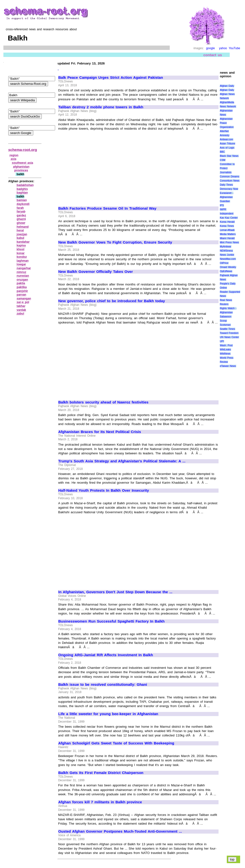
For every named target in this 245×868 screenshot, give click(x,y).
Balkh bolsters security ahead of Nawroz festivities (103, 402)
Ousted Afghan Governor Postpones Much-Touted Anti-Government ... (120, 831)
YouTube (234, 48)
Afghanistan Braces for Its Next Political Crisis (100, 432)
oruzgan (22, 280)
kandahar (23, 242)
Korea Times (227, 226)
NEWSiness (226, 251)
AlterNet (224, 131)
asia (13, 159)
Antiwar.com (226, 139)
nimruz (21, 272)
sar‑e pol (23, 302)
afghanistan (21, 167)
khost (21, 249)
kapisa (21, 245)
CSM (222, 160)
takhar (21, 306)
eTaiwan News (228, 366)
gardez (21, 215)
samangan (24, 299)
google (211, 48)
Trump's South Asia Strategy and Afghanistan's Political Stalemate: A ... (122, 461)
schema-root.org (23, 150)
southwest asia (23, 163)
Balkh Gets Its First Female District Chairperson (101, 773)
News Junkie (227, 255)
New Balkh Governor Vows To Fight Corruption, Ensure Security (115, 242)
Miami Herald (227, 238)
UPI (222, 341)
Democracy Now (229, 189)
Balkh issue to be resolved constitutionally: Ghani (103, 685)
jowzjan (22, 234)
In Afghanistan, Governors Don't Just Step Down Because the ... (115, 592)
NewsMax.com (228, 259)
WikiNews (225, 354)
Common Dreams (229, 177)
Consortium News (230, 181)
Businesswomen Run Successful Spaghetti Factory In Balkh (111, 621)
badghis (22, 189)
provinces (21, 170)
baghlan (22, 193)
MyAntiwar (225, 247)
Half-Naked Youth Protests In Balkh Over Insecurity (104, 490)
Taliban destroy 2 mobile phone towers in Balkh (101, 107)
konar (21, 253)
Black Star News (229, 156)
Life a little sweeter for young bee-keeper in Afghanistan (108, 714)
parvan (21, 295)
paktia (21, 283)
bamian (22, 200)
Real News (226, 300)
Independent (227, 214)
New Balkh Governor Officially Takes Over (96, 272)
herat (20, 230)
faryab (21, 212)
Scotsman (225, 325)
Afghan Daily (227, 86)
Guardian (225, 201)
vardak (21, 310)
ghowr (21, 223)
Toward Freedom (229, 333)
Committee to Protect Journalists (227, 168)
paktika (22, 287)
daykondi (23, 204)
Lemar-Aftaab (227, 230)
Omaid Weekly (228, 267)
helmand (23, 227)
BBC (222, 152)
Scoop (223, 321)
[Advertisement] (99, 166)
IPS (222, 205)
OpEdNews (226, 271)
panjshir (22, 291)
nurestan (23, 276)
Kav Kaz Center (229, 218)
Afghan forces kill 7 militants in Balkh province (100, 802)
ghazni (21, 219)
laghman (23, 261)
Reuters (224, 304)
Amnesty (224, 135)
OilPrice (224, 263)
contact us (213, 55)
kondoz (22, 257)
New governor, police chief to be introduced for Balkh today (112, 301)
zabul (21, 314)
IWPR (223, 209)
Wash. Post (226, 345)
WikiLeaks (225, 350)
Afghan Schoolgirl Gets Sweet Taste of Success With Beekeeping (116, 743)
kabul (21, 238)
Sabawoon (225, 317)
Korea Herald (227, 222)
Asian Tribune (227, 144)
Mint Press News (229, 242)
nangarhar (24, 268)
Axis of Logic (227, 148)
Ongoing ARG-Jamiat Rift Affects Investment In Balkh (106, 655)
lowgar (21, 264)
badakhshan (25, 185)
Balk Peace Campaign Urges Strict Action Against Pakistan (111, 78)
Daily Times (226, 185)
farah (20, 208)
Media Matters (228, 234)
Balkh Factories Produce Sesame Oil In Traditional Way (107, 208)
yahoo (223, 48)
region (14, 155)
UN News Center (229, 337)
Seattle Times (227, 329)
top (232, 859)
